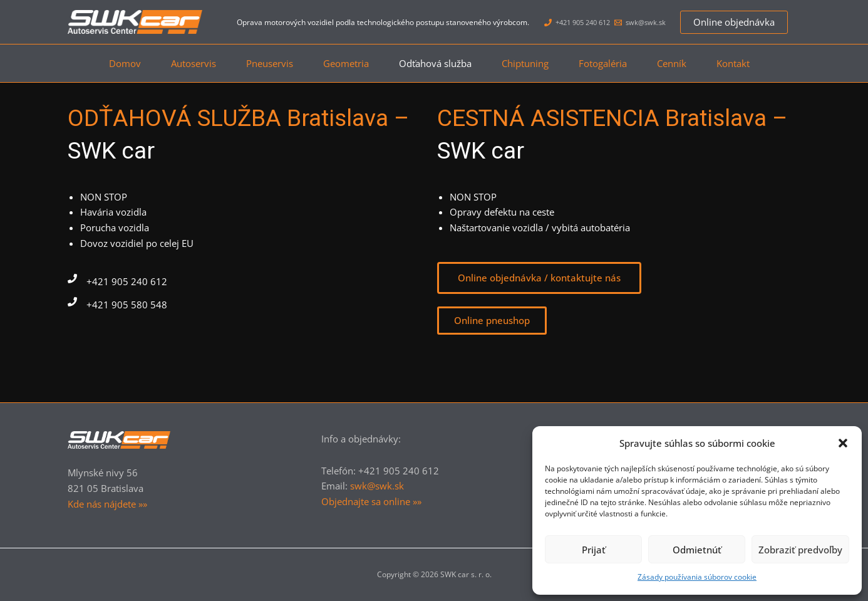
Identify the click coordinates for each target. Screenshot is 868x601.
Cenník (687, 63)
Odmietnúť (697, 550)
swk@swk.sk (377, 486)
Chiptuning (530, 63)
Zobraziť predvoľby (800, 550)
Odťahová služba (435, 63)
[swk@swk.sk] (640, 23)
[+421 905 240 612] (577, 23)
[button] (843, 443)
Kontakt (753, 63)
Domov (105, 63)
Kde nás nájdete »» (107, 504)
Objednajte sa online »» (371, 501)
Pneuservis (260, 63)
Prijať (594, 550)
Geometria (341, 63)
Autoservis (178, 63)
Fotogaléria (613, 63)
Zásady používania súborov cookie (697, 577)
